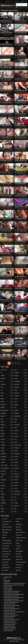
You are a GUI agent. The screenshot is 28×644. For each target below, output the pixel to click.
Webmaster (12, 641)
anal (3, 22)
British (7, 436)
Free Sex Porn (19, 519)
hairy (6, 150)
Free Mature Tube (6, 559)
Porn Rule (5, 535)
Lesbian (21, 405)
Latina (21, 402)
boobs (25, 162)
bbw (20, 46)
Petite (21, 434)
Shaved (21, 463)
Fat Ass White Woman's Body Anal (12, 591)
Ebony (7, 483)
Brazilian (7, 434)
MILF (21, 422)
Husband (21, 387)
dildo (13, 243)
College (7, 451)
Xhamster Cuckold (8, 587)
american (9, 92)
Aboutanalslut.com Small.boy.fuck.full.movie (14, 585)
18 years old (20, 255)
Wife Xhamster (7, 580)
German (7, 509)
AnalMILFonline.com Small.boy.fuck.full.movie (14, 583)
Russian (21, 457)
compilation (12, 139)
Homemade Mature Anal (9, 626)
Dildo (7, 477)
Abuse (17, 641)
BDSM (7, 399)
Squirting (21, 474)
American (7, 379)
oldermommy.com (23, 1)
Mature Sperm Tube (7, 530)
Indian (21, 390)
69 (3, 104)
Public (21, 442)
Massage (21, 413)
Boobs (7, 428)
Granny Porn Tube (6, 551)
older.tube (16, 1)
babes (13, 34)
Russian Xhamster (8, 590)
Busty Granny (5, 565)
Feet (7, 491)
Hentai (21, 379)
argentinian (22, 278)
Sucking (21, 483)
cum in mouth (10, 173)
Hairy (21, 370)
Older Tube (18, 527)
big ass (25, 22)
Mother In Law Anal (8, 631)
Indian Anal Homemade (9, 607)
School (21, 460)
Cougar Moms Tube (7, 527)
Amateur (7, 376)
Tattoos (21, 486)
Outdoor (21, 431)
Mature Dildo (5, 562)
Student (21, 480)
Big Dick (7, 408)
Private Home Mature (21, 562)
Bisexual (7, 416)
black (6, 22)
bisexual (9, 80)
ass (10, 34)
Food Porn (18, 570)
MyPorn (18, 522)
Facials (7, 489)
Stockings (21, 477)
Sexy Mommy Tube (7, 543)
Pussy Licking (21, 445)
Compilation (7, 457)
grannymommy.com (9, 1)
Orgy (21, 428)
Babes (7, 393)
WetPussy (8, 5)
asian (21, 185)
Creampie (7, 460)
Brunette (7, 439)
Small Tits (21, 468)
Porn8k (18, 543)
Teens (21, 489)
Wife (21, 512)
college (21, 34)
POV (21, 439)
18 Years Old (7, 370)
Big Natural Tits (7, 410)
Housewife (21, 384)
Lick (21, 408)
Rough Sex (21, 454)
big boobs (24, 290)
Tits (21, 497)
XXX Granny (5, 557)
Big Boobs (7, 405)
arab (25, 266)
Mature (21, 419)
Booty (7, 431)
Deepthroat (7, 474)
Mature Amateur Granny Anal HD (11, 606)
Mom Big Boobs (20, 551)
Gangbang (7, 503)
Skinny (21, 465)
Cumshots (7, 471)
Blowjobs (7, 425)
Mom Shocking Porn (21, 532)
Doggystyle (7, 480)
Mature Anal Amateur (9, 618)
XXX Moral (5, 519)
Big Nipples (7, 413)
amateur (19, 22)
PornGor (18, 549)
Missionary (21, 425)
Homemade (21, 381)
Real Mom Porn (20, 565)
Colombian (7, 454)
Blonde (7, 422)
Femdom (7, 494)
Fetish (7, 497)
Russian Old (19, 568)
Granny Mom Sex (6, 554)
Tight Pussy (21, 494)
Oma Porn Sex (19, 540)
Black (7, 419)
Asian (7, 387)
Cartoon (7, 442)
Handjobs (21, 373)
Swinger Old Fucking (21, 538)
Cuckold (7, 463)
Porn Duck (18, 546)
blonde (23, 104)
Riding (21, 451)
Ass (7, 390)
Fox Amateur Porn (6, 522)
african (18, 208)
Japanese (21, 396)
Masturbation (21, 416)
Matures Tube (5, 524)
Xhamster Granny (8, 588)
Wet (21, 509)
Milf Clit (4, 538)
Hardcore (21, 376)
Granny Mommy (6, 568)
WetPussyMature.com (20, 640)
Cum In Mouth (7, 465)
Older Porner (19, 535)
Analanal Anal (7, 582)
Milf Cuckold (5, 532)
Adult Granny (19, 524)
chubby (11, 266)
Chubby (7, 448)
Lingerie (21, 410)
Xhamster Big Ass (8, 577)
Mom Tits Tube (6, 546)
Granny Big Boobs (6, 540)
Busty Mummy (6, 549)
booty (25, 92)
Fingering (7, 500)
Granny (7, 512)
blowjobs (10, 22)
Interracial (21, 393)
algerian (22, 208)
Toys (21, 500)
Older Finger (19, 530)
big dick (25, 57)
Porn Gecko (5, 570)
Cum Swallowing (7, 468)
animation (7, 46)
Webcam (21, 506)
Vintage (21, 503)
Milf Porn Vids (19, 559)
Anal (7, 381)
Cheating (7, 445)
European (7, 486)
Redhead (21, 448)
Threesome (21, 491)
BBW (7, 396)
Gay (7, 506)
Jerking (21, 399)
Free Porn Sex (19, 557)
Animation (7, 384)
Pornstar (21, 436)
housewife (26, 34)
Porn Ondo (18, 554)
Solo (21, 471)
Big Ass (7, 402)
